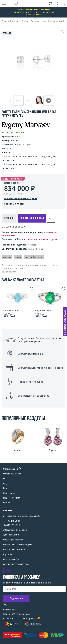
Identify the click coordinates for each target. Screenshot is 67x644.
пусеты (18, 257)
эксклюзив (7, 257)
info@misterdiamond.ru (15, 530)
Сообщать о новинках (32, 218)
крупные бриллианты (34, 257)
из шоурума (51, 239)
